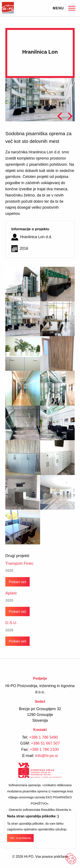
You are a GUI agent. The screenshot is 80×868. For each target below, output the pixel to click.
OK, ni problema (20, 838)
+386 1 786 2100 (44, 749)
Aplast (11, 593)
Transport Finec (19, 563)
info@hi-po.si (46, 756)
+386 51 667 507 (45, 743)
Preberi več (17, 582)
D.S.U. (11, 623)
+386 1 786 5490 (44, 737)
